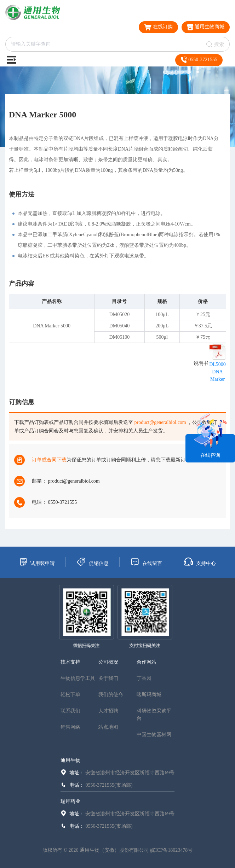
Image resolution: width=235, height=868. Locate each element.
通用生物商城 (206, 27)
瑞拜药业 (70, 801)
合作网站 (147, 662)
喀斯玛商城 (149, 695)
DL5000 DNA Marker (217, 372)
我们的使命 (111, 695)
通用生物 (70, 760)
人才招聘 (108, 711)
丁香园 (144, 678)
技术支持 (70, 662)
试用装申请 (37, 562)
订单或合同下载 (49, 460)
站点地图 (108, 727)
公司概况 (108, 662)
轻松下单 (70, 695)
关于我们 (108, 678)
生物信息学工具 (78, 678)
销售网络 (70, 727)
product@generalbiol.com (160, 422)
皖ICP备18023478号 (171, 850)
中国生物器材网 (154, 735)
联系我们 (70, 711)
